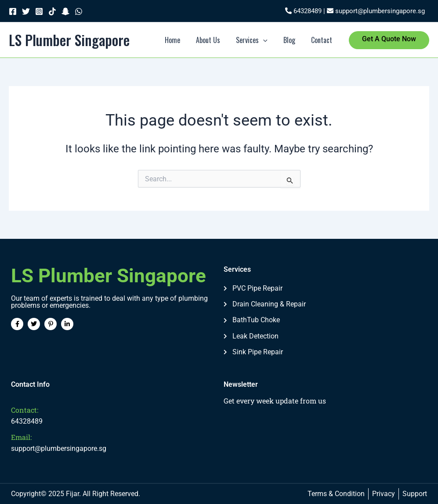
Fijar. (73, 494)
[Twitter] (26, 11)
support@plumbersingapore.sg (376, 11)
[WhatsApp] (79, 11)
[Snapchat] (65, 11)
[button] (389, 40)
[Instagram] (39, 11)
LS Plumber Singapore (69, 40)
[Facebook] (13, 11)
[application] (268, 40)
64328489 (303, 11)
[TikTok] (52, 11)
